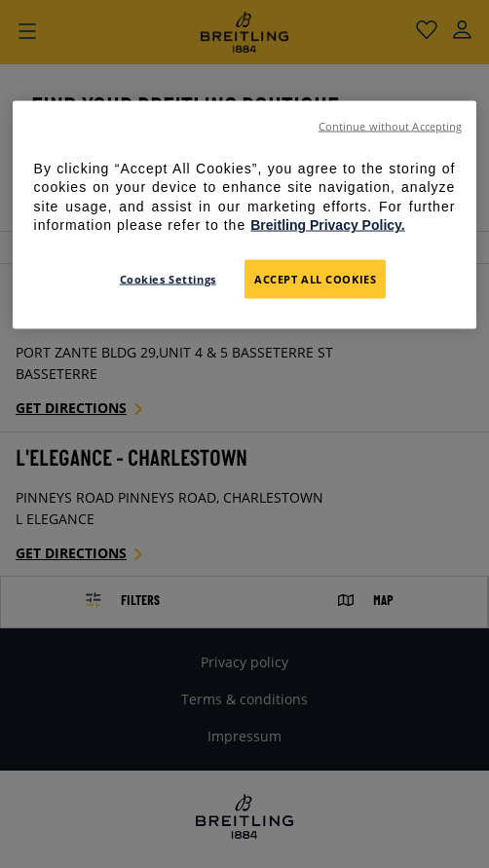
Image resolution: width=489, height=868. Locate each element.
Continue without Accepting (391, 126)
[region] (245, 214)
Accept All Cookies (315, 279)
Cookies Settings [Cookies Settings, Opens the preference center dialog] (168, 279)
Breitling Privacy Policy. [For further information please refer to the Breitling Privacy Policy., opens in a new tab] (327, 225)
